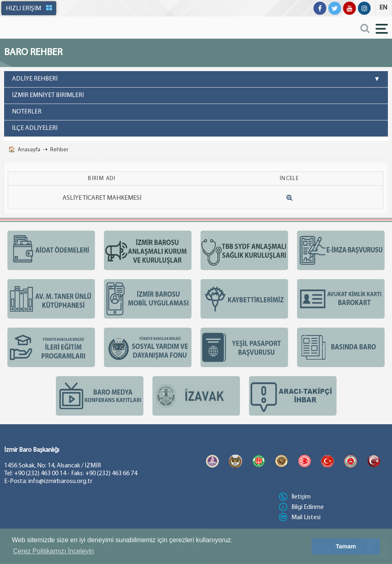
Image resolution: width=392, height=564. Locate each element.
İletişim (295, 497)
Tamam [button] (346, 546)
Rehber (59, 150)
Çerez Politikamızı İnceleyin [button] (54, 551)
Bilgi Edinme (301, 507)
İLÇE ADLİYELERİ (35, 128)
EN (383, 8)
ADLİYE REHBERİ (196, 79)
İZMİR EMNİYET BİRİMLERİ (48, 95)
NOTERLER (27, 112)
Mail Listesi (300, 518)
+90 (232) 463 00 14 (40, 474)
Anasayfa (29, 150)
